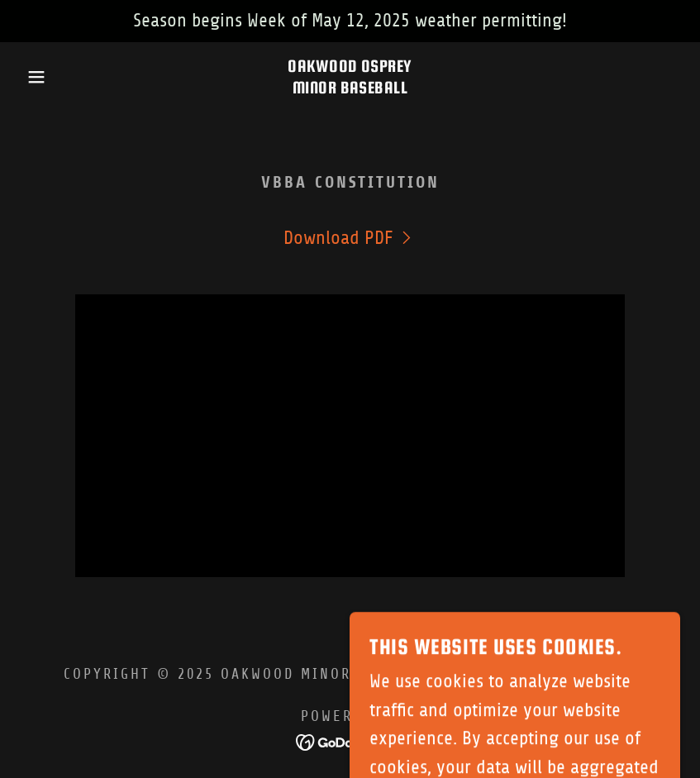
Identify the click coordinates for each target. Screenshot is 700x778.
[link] (350, 87)
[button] (35, 77)
